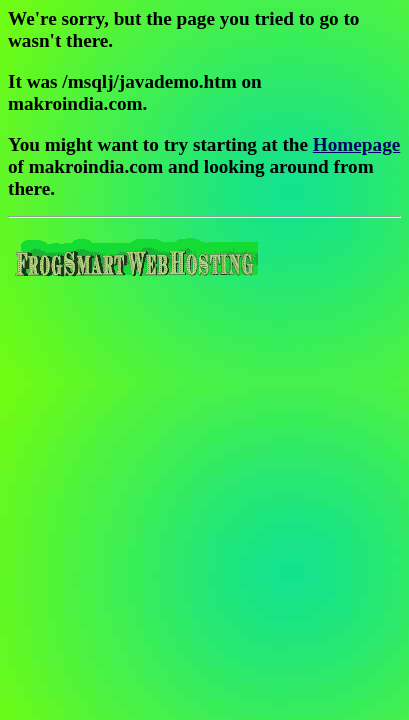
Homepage (356, 144)
